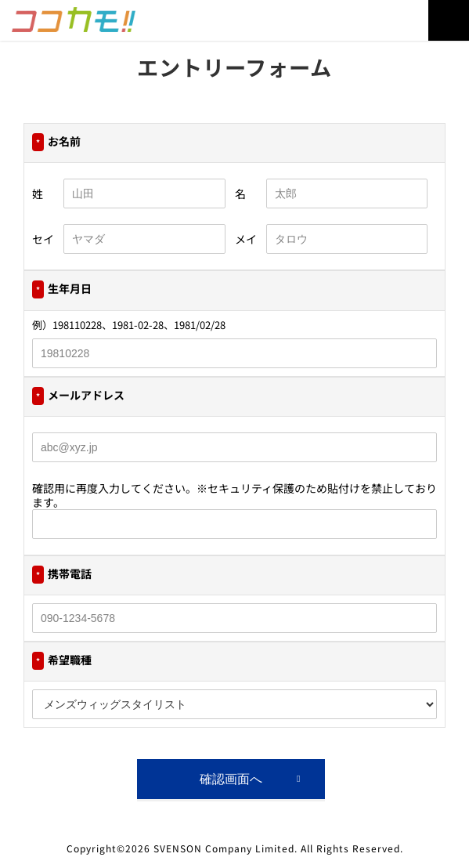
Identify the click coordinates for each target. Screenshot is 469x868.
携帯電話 (62, 575)
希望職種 (62, 661)
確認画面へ (231, 779)
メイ (246, 239)
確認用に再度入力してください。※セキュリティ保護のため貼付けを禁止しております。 (234, 495)
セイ (43, 239)
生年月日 (62, 289)
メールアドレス (78, 396)
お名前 (56, 142)
